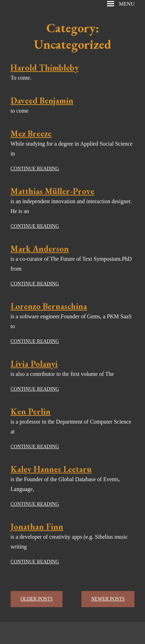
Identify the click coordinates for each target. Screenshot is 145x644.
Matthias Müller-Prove (52, 191)
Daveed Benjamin (42, 101)
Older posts (37, 599)
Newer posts (108, 599)
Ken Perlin (31, 411)
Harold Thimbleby (45, 68)
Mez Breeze (31, 134)
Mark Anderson (40, 249)
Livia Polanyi (34, 364)
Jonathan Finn (37, 527)
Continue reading (35, 169)
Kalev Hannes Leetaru (51, 469)
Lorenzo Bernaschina (49, 306)
